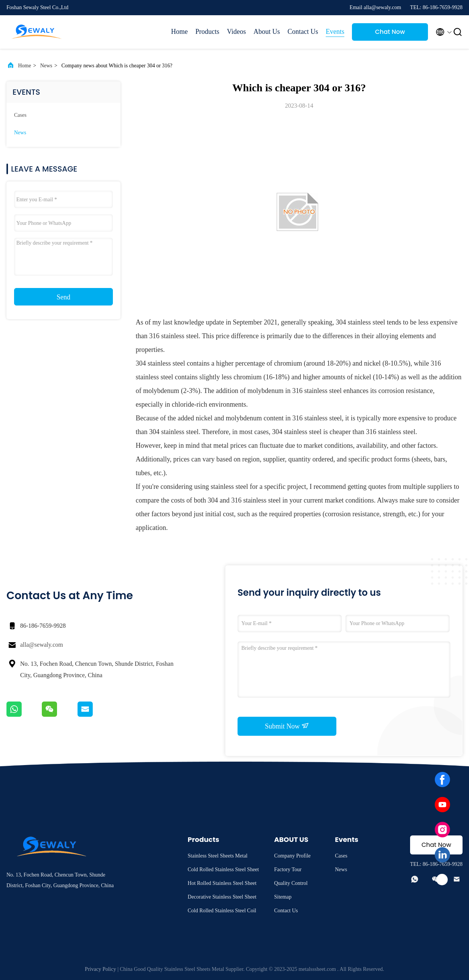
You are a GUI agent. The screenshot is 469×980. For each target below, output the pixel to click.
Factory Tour (288, 869)
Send (63, 297)
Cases (20, 115)
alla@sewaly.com (42, 645)
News (46, 66)
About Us (267, 32)
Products (207, 32)
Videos (236, 32)
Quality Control (291, 883)
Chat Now (390, 32)
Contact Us (303, 32)
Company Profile (292, 856)
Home (179, 32)
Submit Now (287, 726)
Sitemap (283, 897)
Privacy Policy (100, 969)
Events (335, 32)
